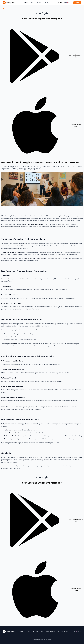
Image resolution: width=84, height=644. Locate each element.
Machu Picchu (59, 407)
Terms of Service (63, 631)
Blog (46, 2)
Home (26, 2)
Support (40, 2)
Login (77, 3)
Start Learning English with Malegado (42, 19)
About (32, 2)
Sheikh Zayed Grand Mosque (33, 258)
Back (4, 9)
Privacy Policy (50, 631)
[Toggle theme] (60, 3)
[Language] (68, 3)
